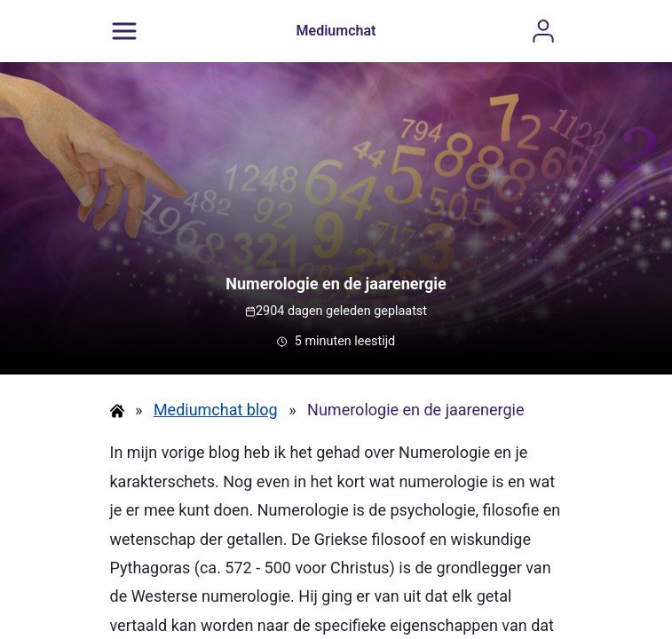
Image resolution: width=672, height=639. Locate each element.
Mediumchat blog (216, 410)
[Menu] (124, 31)
